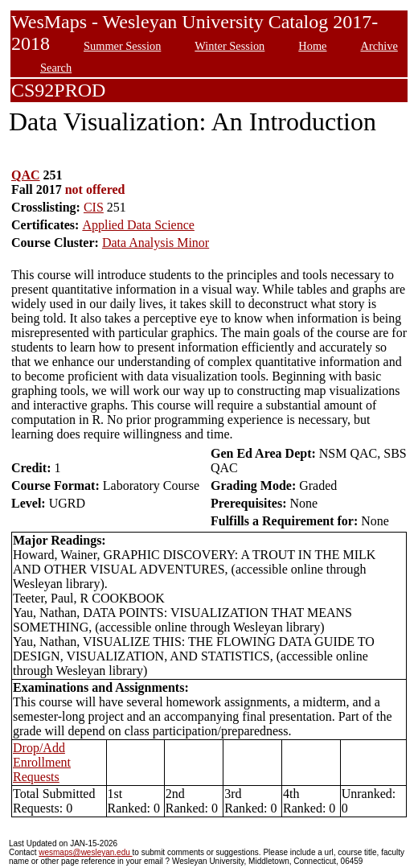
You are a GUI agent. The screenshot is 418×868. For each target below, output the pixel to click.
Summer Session (122, 46)
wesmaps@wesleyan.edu (85, 852)
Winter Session (229, 46)
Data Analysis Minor (156, 243)
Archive (379, 46)
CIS (94, 207)
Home (312, 46)
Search (56, 68)
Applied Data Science (138, 225)
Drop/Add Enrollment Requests (42, 762)
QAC (26, 175)
